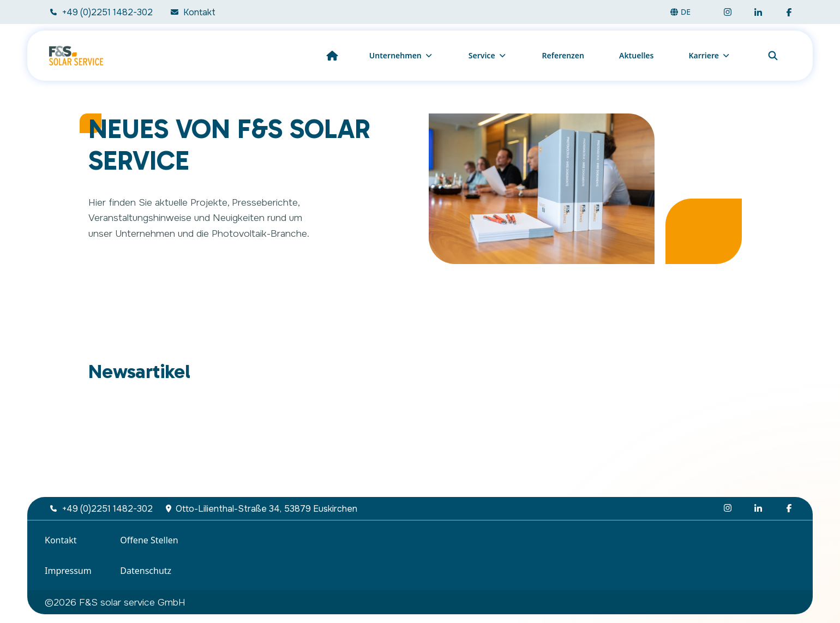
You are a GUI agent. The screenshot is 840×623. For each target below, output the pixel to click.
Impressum (68, 571)
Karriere (710, 56)
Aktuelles (636, 55)
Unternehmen (401, 56)
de (680, 12)
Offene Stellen (149, 540)
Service (488, 56)
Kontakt (61, 540)
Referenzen (563, 55)
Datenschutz (146, 571)
